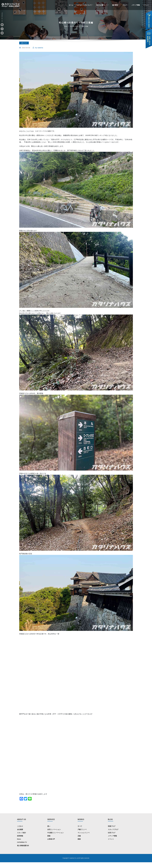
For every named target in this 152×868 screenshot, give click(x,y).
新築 (49, 842)
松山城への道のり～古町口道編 (79, 26)
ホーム (71, 5)
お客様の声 (51, 845)
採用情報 (20, 842)
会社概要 (20, 835)
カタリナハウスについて (85, 5)
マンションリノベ (84, 838)
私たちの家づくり (103, 5)
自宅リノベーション (54, 835)
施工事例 (116, 5)
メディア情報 (136, 5)
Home (66, 26)
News (19, 845)
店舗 (79, 842)
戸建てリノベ (82, 835)
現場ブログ (112, 832)
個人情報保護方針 (23, 851)
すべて (80, 832)
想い (49, 832)
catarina (39, 48)
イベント (146, 5)
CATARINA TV (22, 848)
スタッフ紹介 (22, 838)
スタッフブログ (113, 835)
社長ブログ (24, 43)
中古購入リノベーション (56, 838)
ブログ (125, 5)
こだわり (20, 832)
